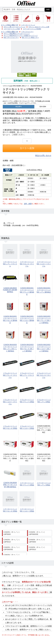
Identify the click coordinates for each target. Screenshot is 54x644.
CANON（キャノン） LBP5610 (12, 541)
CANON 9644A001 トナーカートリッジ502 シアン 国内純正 (44, 290)
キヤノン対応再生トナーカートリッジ (17, 34)
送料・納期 (28, 204)
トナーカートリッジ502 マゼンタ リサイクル (27, 264)
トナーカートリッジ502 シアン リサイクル (10, 264)
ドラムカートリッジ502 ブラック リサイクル (10, 375)
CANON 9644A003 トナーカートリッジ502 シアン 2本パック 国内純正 (10, 348)
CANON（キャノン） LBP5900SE (12, 548)
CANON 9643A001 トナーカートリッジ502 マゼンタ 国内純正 (10, 319)
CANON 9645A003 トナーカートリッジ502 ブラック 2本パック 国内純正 (44, 319)
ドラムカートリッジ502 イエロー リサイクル (10, 402)
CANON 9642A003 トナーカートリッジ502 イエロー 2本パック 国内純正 (44, 348)
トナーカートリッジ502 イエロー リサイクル (44, 264)
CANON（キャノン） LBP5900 (37, 541)
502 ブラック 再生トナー (30, 37)
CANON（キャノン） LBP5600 (12, 533)
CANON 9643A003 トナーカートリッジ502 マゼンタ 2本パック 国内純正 (27, 348)
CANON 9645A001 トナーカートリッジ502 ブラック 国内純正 (27, 291)
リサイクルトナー (27, 32)
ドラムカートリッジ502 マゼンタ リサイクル (44, 375)
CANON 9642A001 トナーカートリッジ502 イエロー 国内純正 (27, 319)
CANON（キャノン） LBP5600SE (37, 533)
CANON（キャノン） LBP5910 (37, 548)
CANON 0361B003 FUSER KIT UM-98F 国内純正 (10, 290)
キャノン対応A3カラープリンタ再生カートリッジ (21, 36)
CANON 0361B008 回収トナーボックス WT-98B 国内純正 (10, 485)
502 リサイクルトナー (11, 37)
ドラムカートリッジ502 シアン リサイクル (27, 375)
